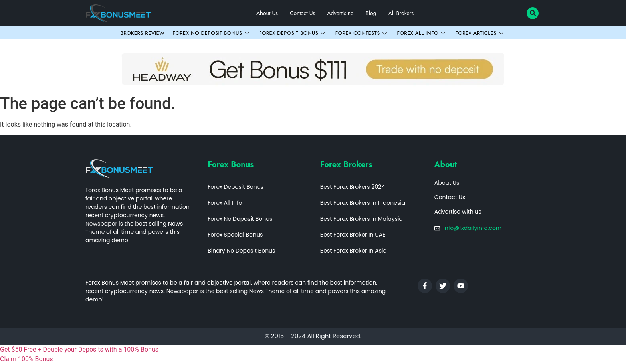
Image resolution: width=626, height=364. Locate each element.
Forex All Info (422, 33)
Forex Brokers (346, 165)
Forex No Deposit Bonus (212, 33)
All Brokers (401, 13)
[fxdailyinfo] (313, 350)
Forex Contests (362, 33)
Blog (371, 13)
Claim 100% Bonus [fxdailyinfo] (27, 359)
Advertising (340, 13)
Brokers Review (143, 33)
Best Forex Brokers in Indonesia (363, 203)
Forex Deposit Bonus (293, 33)
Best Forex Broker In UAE (353, 235)
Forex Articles (480, 33)
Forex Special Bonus (235, 235)
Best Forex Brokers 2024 (353, 187)
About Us (267, 13)
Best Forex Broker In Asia (354, 251)
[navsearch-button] (533, 13)
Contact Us (302, 13)
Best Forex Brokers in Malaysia (362, 219)
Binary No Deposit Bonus (241, 251)
